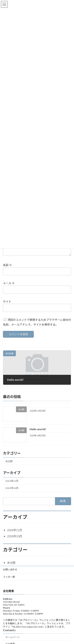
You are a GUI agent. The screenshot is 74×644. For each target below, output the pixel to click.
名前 (7, 270)
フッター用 (9, 582)
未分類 (9, 466)
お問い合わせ (10, 574)
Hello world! (38, 434)
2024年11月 (12, 486)
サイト (7, 306)
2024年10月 (12, 493)
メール (9, 288)
